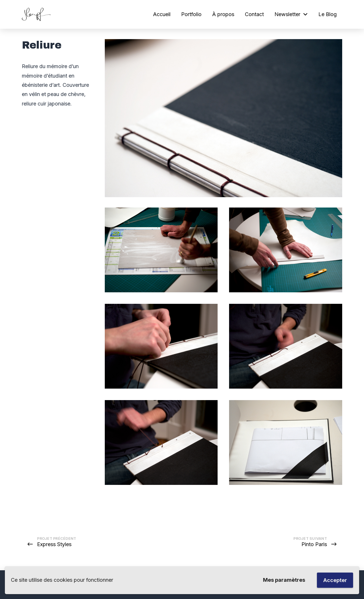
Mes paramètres (284, 580)
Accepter (335, 580)
